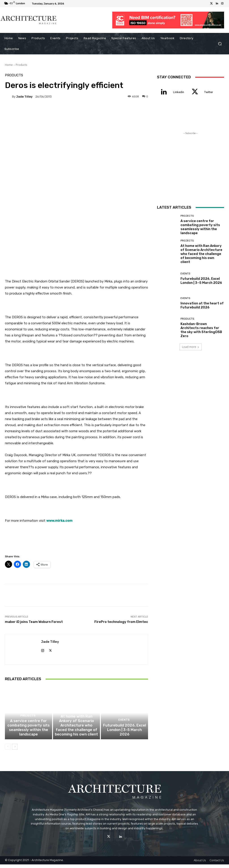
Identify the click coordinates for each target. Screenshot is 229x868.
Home (9, 65)
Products (21, 65)
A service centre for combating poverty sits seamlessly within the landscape (29, 732)
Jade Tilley (24, 97)
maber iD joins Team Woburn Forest (34, 622)
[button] (220, 44)
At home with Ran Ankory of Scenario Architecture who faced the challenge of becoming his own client (76, 730)
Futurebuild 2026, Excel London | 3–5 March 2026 (125, 736)
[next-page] (15, 750)
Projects (28, 721)
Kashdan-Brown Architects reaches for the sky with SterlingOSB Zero (201, 330)
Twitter (209, 92)
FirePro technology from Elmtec (121, 622)
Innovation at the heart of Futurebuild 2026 (202, 305)
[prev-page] (8, 750)
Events (124, 729)
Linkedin (179, 92)
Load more (191, 347)
